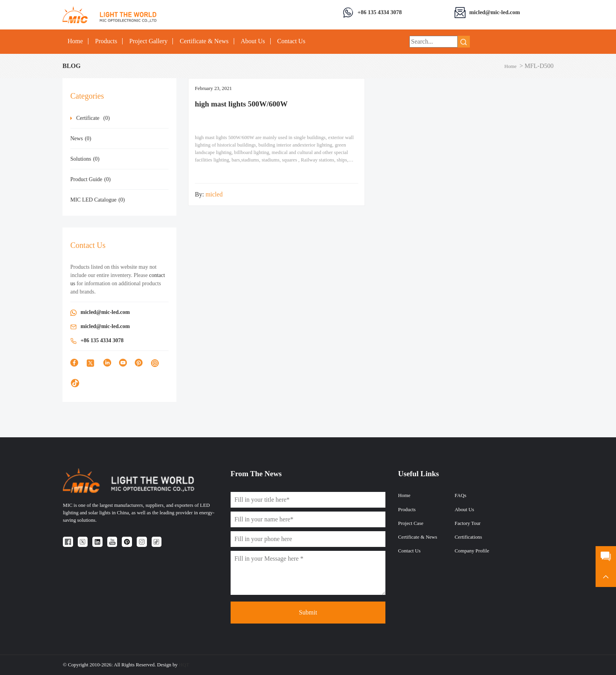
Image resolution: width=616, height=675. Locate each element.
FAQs (460, 495)
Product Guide (91, 179)
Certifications (468, 537)
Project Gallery (148, 41)
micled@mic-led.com (495, 12)
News (81, 138)
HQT (184, 665)
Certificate (93, 118)
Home (75, 41)
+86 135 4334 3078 (380, 12)
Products (106, 41)
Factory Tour (467, 523)
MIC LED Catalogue (98, 200)
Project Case (411, 523)
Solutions (85, 159)
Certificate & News (204, 41)
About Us (253, 41)
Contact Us (291, 41)
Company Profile (472, 551)
